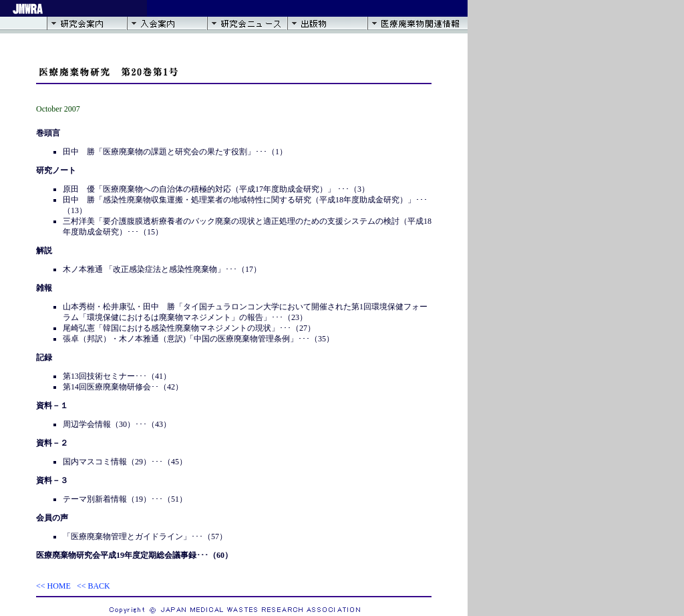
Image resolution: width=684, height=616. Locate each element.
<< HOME (53, 586)
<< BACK (94, 586)
